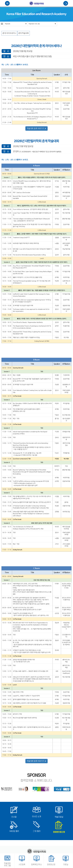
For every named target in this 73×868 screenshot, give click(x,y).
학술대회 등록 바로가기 (36, 128)
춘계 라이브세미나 (9, 33)
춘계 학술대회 (24, 33)
